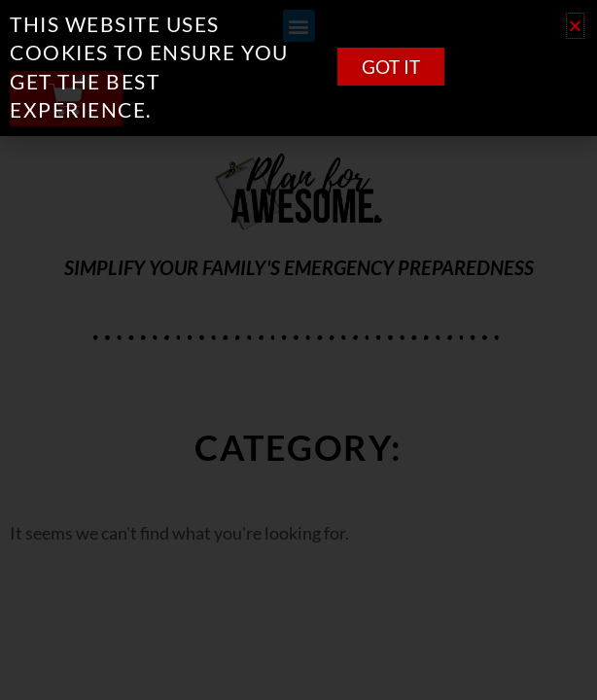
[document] (298, 350)
